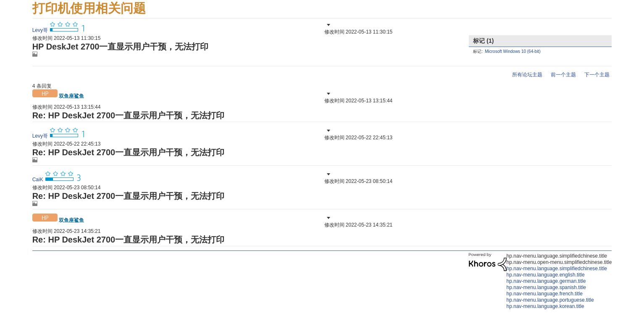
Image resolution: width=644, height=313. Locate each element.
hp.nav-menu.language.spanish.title (546, 287)
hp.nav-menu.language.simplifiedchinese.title (557, 269)
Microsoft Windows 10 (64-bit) (513, 51)
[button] (328, 25)
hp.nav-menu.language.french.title (545, 294)
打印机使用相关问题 (89, 8)
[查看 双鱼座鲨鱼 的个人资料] (71, 96)
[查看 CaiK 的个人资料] (38, 180)
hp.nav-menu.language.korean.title (545, 306)
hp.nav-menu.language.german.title (546, 281)
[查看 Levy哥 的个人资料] (40, 30)
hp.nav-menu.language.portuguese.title (550, 300)
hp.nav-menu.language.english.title (546, 275)
